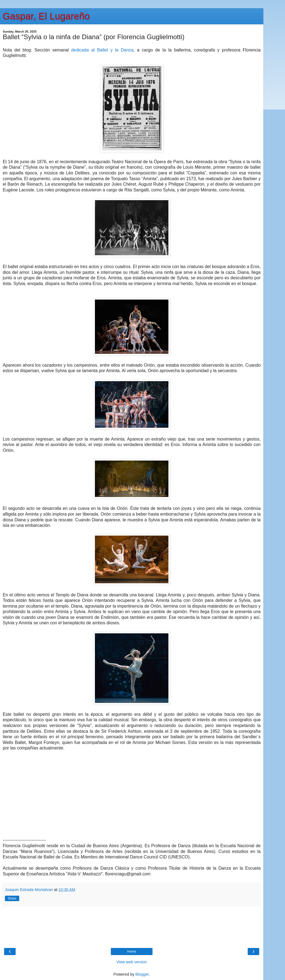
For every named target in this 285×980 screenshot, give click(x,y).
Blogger (142, 974)
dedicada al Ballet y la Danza (102, 50)
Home (132, 952)
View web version (132, 962)
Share (12, 898)
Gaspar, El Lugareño (46, 16)
